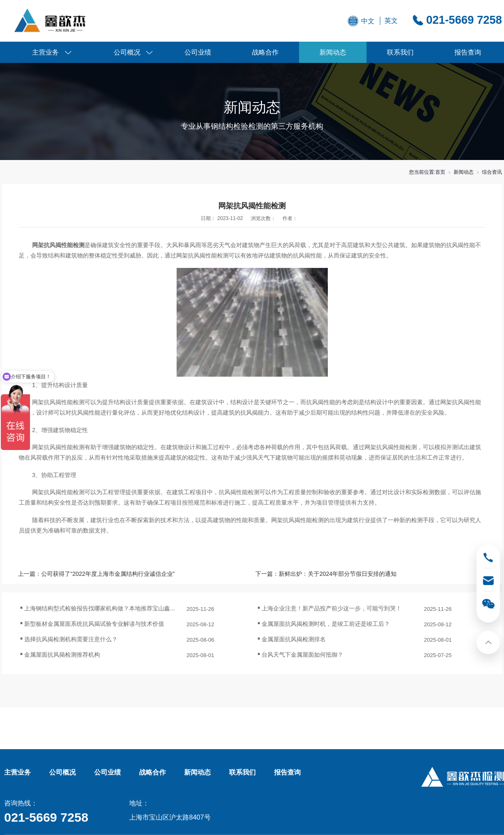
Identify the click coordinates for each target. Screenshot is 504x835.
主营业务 (45, 52)
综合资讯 (492, 172)
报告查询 (468, 52)
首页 (440, 172)
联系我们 (400, 52)
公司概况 (127, 52)
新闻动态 (333, 52)
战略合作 (265, 52)
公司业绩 (198, 52)
